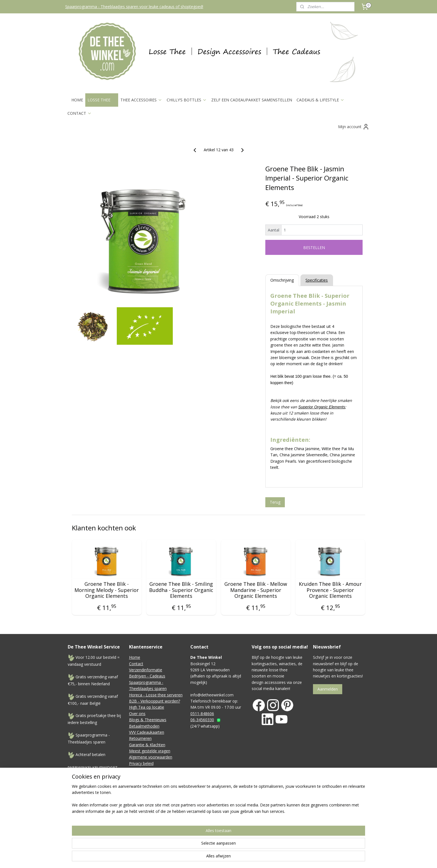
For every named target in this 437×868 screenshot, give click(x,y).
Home (135, 657)
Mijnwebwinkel (317, 840)
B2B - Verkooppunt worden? (155, 701)
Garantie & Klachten (147, 745)
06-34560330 (202, 720)
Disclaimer (139, 770)
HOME (77, 100)
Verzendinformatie (146, 670)
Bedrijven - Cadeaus (147, 676)
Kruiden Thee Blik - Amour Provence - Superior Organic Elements (330, 590)
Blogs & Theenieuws (148, 720)
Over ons (137, 714)
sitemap (235, 840)
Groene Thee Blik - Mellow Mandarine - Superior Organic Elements (256, 590)
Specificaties (317, 280)
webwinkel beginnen (268, 840)
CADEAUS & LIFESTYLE (321, 100)
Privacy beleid (141, 763)
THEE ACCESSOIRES (141, 100)
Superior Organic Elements (322, 407)
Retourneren (140, 738)
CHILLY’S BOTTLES (187, 100)
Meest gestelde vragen (150, 751)
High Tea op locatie (147, 707)
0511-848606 (202, 714)
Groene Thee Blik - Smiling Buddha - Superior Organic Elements (181, 590)
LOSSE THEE (102, 100)
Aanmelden (328, 689)
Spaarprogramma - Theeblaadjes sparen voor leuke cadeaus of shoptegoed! (134, 7)
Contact (136, 664)
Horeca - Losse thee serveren (156, 695)
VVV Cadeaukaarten (147, 732)
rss (247, 840)
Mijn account (354, 127)
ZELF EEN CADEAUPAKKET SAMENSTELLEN (252, 100)
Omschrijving (282, 280)
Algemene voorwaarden (151, 757)
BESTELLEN (314, 248)
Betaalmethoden (144, 726)
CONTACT (80, 113)
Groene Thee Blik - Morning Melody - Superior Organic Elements (107, 590)
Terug (275, 502)
